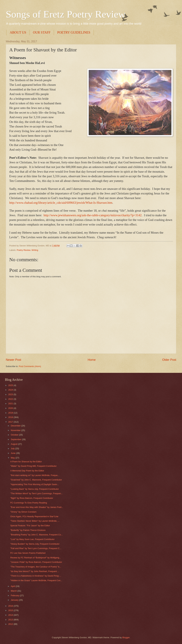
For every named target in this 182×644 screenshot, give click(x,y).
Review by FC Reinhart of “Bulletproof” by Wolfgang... (36, 558)
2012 (11, 624)
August (14, 444)
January (15, 600)
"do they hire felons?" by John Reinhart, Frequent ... (35, 571)
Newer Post (13, 360)
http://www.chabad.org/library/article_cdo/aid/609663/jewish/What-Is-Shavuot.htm (61, 203)
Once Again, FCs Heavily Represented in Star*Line (34, 516)
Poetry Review (23, 250)
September (16, 439)
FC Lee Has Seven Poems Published (28, 553)
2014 (11, 615)
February (15, 595)
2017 (11, 422)
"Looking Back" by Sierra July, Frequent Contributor (34, 489)
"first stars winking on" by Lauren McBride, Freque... (35, 475)
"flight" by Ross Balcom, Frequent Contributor (32, 498)
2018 (11, 417)
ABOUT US (18, 32)
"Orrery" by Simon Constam (23, 512)
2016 (11, 606)
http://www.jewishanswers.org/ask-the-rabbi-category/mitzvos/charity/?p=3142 (92, 215)
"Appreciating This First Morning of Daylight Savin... (34, 484)
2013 (11, 620)
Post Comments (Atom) (30, 366)
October (15, 435)
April (13, 586)
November (16, 430)
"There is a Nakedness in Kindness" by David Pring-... (36, 576)
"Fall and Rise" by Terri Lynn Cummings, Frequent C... (36, 548)
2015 (11, 610)
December (16, 426)
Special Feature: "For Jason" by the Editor (30, 526)
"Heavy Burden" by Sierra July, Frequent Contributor (35, 544)
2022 (11, 399)
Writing (35, 250)
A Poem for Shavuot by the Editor (26, 462)
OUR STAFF (42, 32)
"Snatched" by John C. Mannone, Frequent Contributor (36, 480)
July (13, 448)
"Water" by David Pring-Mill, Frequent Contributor (33, 466)
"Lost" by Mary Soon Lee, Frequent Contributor (32, 539)
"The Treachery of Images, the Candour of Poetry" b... (36, 567)
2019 (11, 413)
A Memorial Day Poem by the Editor (27, 471)
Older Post (169, 360)
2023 (11, 394)
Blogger (126, 637)
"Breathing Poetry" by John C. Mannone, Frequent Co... (36, 535)
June (13, 453)
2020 (11, 408)
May (13, 458)
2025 (11, 385)
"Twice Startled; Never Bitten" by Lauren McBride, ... (35, 521)
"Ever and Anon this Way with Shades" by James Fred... (37, 507)
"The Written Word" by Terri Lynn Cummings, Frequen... (36, 493)
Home (92, 360)
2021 (11, 404)
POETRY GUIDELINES (74, 32)
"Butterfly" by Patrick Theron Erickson (28, 530)
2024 (11, 390)
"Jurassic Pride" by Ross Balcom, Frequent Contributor (36, 562)
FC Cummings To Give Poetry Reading (29, 503)
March (14, 591)
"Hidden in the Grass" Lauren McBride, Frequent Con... (36, 580)
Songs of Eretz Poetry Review (66, 14)
